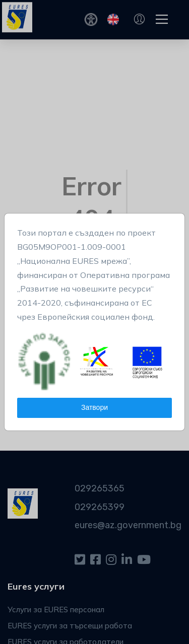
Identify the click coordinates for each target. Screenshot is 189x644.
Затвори (94, 408)
